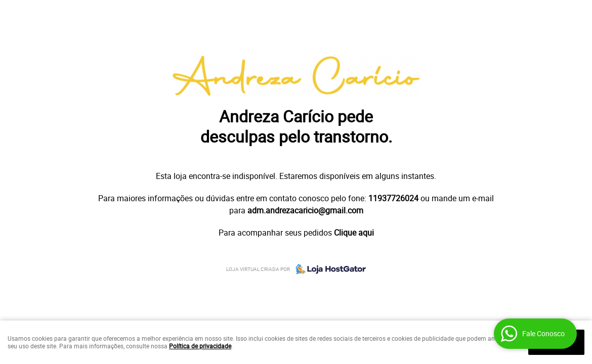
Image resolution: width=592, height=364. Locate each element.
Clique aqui (354, 233)
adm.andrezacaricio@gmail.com (305, 210)
